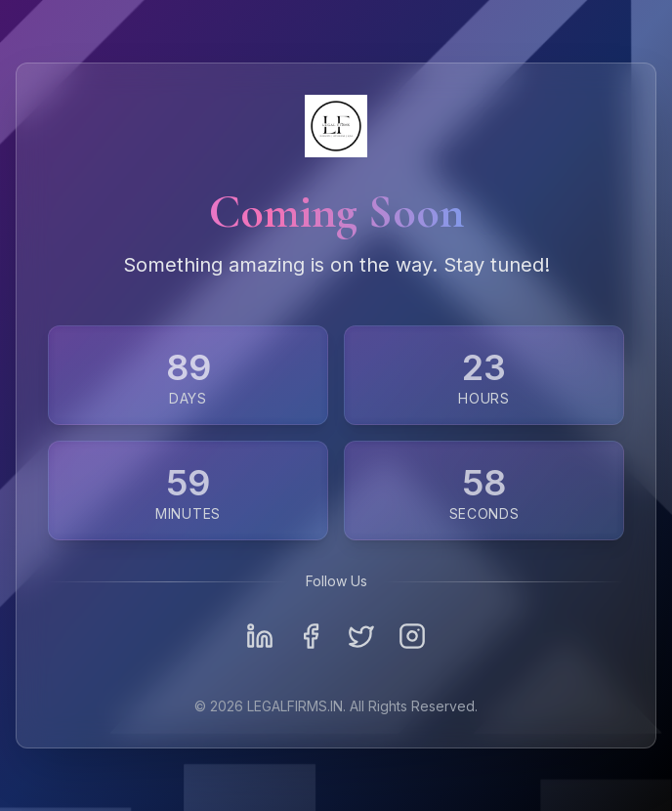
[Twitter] (361, 636)
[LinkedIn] (260, 636)
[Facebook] (311, 636)
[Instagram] (412, 636)
